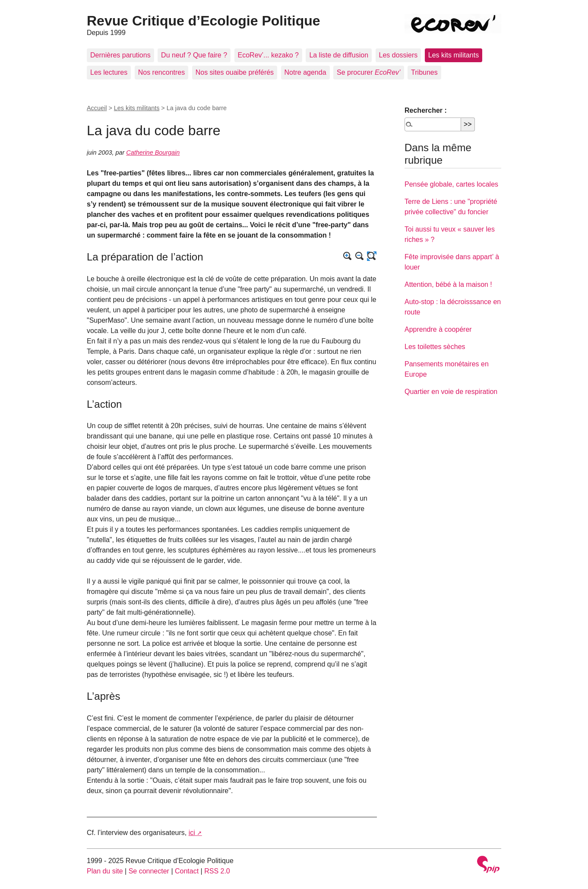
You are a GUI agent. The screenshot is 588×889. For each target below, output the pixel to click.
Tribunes (424, 72)
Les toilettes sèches (435, 347)
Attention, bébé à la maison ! (448, 284)
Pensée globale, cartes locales (451, 184)
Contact (187, 871)
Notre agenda (305, 72)
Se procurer (369, 72)
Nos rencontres (162, 72)
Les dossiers (398, 55)
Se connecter (149, 871)
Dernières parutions (120, 55)
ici (192, 833)
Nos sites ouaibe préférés (235, 72)
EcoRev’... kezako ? (268, 55)
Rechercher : (426, 110)
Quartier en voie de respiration (451, 392)
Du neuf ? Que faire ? (194, 55)
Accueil (97, 108)
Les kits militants (454, 55)
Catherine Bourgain (153, 152)
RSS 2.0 (217, 871)
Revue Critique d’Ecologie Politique (204, 21)
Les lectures (109, 72)
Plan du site (105, 871)
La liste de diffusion (339, 55)
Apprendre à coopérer (438, 329)
